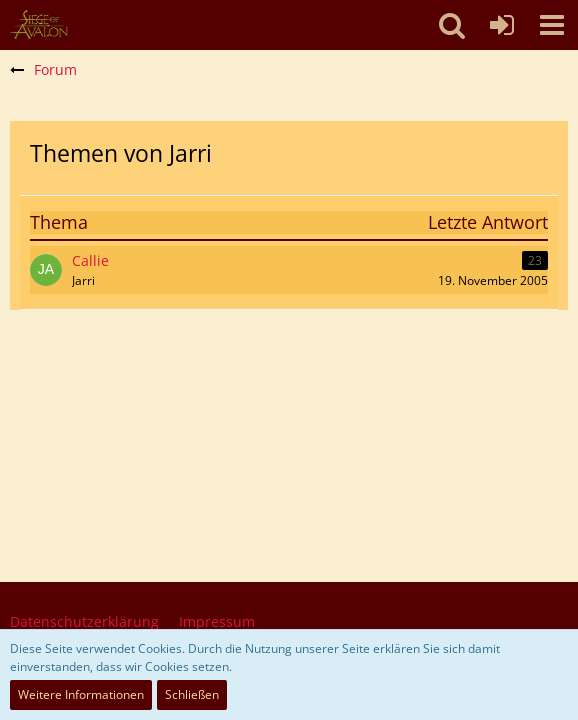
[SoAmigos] (39, 25)
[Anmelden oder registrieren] (502, 25)
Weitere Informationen (81, 694)
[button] (552, 25)
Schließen (192, 694)
